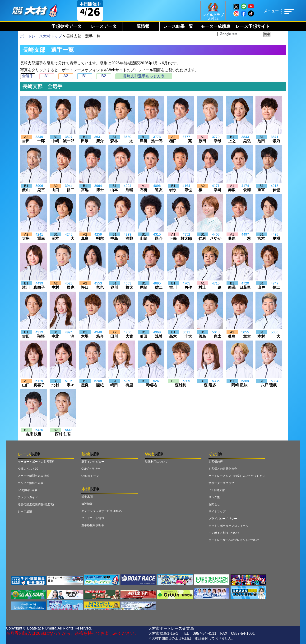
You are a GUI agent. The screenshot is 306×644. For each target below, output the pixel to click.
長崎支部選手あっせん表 (144, 76)
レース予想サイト (253, 26)
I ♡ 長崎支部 (217, 490)
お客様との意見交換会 (223, 469)
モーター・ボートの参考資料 (36, 462)
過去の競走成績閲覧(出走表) (36, 504)
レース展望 (25, 511)
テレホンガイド (28, 497)
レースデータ (104, 26)
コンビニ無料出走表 (31, 483)
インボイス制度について (224, 533)
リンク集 (214, 497)
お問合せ (214, 504)
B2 (104, 76)
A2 (66, 76)
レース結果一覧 (178, 26)
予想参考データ (66, 26)
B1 (85, 76)
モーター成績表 (215, 26)
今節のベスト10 (28, 469)
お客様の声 (216, 462)
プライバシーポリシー (223, 519)
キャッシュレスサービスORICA (102, 511)
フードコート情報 (93, 518)
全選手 (28, 76)
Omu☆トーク (90, 476)
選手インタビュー (93, 462)
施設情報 (87, 504)
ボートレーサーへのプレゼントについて (234, 540)
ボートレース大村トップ (41, 36)
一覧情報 (141, 26)
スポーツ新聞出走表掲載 (33, 476)
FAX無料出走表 (28, 490)
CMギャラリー (91, 469)
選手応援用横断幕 (93, 525)
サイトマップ (217, 511)
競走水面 (87, 497)
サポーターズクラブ (221, 483)
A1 (47, 76)
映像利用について (156, 462)
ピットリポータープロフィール (228, 526)
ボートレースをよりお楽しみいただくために (237, 476)
